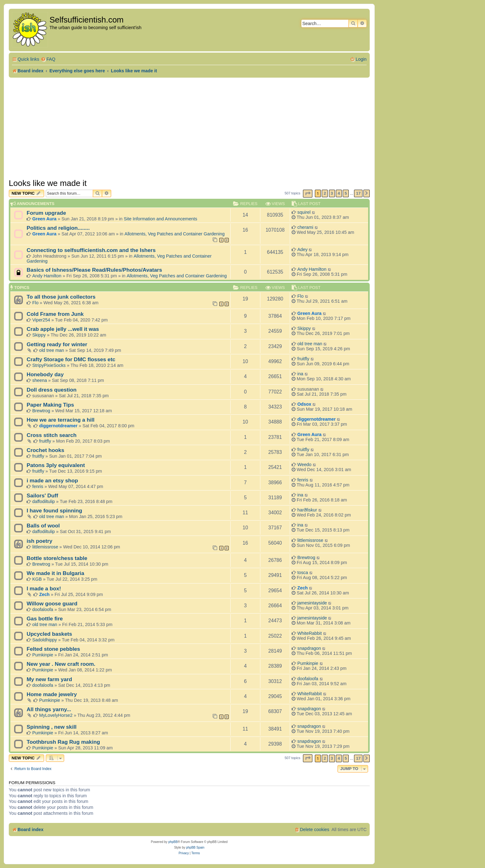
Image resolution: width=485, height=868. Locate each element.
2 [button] (325, 193)
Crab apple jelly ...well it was (63, 329)
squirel (304, 212)
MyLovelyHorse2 (56, 715)
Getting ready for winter (57, 344)
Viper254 (41, 320)
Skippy (39, 335)
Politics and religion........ (58, 228)
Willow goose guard (52, 603)
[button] (308, 194)
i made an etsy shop (52, 480)
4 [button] (339, 193)
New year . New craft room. (61, 664)
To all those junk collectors (61, 297)
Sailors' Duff (42, 496)
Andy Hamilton (47, 276)
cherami (305, 227)
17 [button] (358, 193)
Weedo (304, 465)
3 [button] (332, 193)
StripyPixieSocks (49, 365)
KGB (37, 579)
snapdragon (309, 648)
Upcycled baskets (49, 634)
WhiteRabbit (310, 633)
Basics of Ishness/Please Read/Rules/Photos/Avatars (94, 270)
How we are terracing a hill (60, 420)
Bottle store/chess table (57, 558)
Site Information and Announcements (160, 219)
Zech (44, 594)
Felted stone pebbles (53, 649)
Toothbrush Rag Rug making (63, 742)
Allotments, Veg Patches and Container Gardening (175, 234)
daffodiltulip (44, 501)
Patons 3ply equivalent (56, 465)
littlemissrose (45, 547)
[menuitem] (48, 59)
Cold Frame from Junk (55, 314)
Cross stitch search (52, 435)
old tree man (52, 350)
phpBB (173, 842)
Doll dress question (52, 390)
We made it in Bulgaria (55, 573)
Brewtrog (41, 411)
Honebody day (45, 374)
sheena (40, 380)
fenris (38, 486)
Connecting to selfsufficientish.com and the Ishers (91, 250)
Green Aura (44, 219)
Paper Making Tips (50, 405)
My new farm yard (49, 679)
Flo (35, 303)
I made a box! (44, 588)
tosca (303, 573)
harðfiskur (307, 510)
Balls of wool (43, 526)
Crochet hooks (45, 450)
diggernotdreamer (58, 426)
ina (300, 374)
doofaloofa (43, 609)
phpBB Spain (195, 847)
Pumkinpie (43, 655)
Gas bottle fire (45, 619)
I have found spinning (54, 511)
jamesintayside (312, 603)
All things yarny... (49, 709)
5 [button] (346, 193)
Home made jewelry (52, 694)
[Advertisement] (189, 128)
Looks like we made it (48, 183)
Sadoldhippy (45, 640)
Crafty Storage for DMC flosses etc (71, 359)
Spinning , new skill (52, 727)
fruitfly (303, 359)
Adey (302, 249)
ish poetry (39, 541)
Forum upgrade (46, 213)
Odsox (304, 404)
